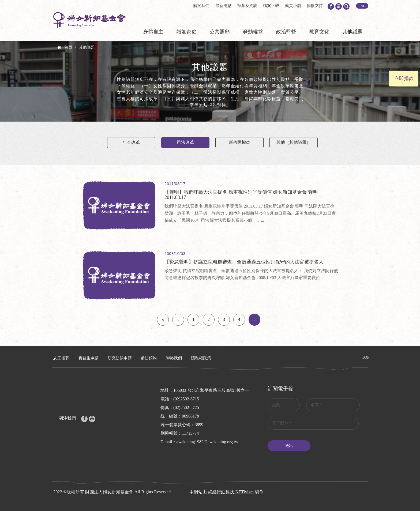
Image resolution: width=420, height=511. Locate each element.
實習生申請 (89, 358)
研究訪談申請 (120, 358)
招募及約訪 (247, 6)
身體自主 (153, 32)
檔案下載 (271, 6)
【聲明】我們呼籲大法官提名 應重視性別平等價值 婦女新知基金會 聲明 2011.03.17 (241, 195)
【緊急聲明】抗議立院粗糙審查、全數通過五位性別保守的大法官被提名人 (244, 262)
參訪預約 (149, 358)
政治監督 (286, 32)
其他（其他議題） (294, 142)
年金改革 (131, 142)
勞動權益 (253, 32)
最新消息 (223, 6)
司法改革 (185, 142)
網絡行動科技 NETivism (231, 492)
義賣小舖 (293, 6)
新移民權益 (239, 142)
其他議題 (352, 32)
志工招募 (61, 358)
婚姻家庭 (186, 32)
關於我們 (201, 6)
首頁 (68, 47)
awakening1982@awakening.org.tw (207, 442)
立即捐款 (404, 78)
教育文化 (319, 32)
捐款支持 (315, 6)
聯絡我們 (174, 358)
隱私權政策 (201, 358)
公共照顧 (220, 32)
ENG (362, 6)
